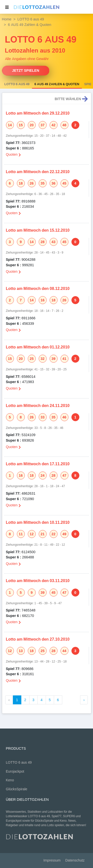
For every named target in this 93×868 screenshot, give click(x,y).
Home (7, 19)
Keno (10, 780)
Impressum (52, 860)
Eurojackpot (15, 771)
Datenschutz (75, 860)
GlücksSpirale (17, 789)
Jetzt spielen (26, 70)
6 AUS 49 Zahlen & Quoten (57, 84)
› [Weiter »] (84, 700)
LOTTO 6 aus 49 (31, 19)
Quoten (13, 154)
